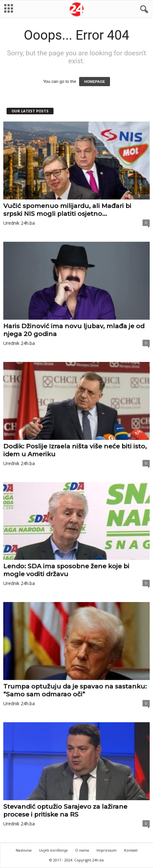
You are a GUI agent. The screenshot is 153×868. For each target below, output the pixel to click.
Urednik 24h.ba (19, 223)
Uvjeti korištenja (53, 850)
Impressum (107, 850)
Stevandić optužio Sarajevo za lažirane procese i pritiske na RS (65, 811)
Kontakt (131, 850)
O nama (82, 850)
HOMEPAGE (94, 82)
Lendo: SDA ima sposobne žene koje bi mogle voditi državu (66, 570)
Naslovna (24, 850)
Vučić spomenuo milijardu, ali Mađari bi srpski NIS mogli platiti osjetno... (67, 210)
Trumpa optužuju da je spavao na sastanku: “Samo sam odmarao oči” (75, 690)
